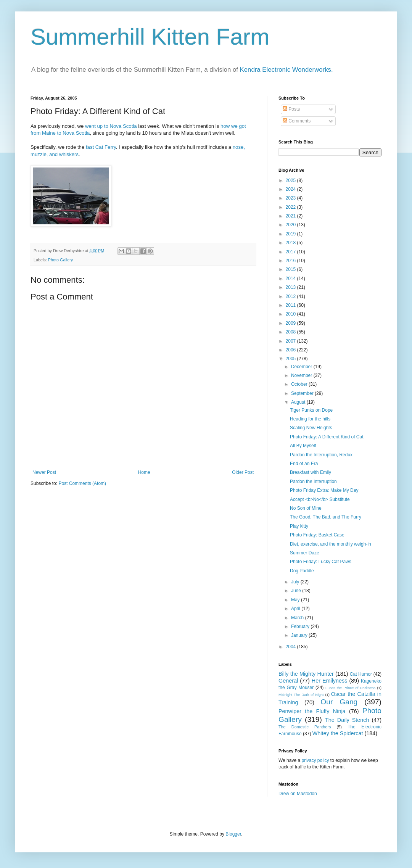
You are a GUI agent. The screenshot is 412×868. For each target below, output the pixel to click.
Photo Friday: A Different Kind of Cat (327, 437)
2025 (291, 180)
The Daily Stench (347, 720)
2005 (291, 359)
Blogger (233, 834)
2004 (291, 647)
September (303, 393)
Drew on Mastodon (298, 794)
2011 (291, 305)
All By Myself (303, 446)
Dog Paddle (302, 571)
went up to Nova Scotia (111, 126)
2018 (291, 243)
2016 (291, 261)
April (296, 609)
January (300, 635)
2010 (291, 314)
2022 (291, 207)
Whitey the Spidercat (338, 733)
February (301, 626)
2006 (291, 350)
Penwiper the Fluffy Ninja (312, 711)
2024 (291, 189)
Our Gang (339, 702)
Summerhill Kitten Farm (150, 37)
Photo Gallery (60, 260)
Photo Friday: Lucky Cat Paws (321, 562)
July (296, 582)
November (302, 375)
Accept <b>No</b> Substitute (320, 499)
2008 (291, 332)
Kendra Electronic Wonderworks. (286, 70)
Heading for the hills (310, 419)
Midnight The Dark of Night (301, 695)
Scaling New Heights (311, 428)
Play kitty (299, 526)
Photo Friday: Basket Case (317, 535)
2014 (291, 279)
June (297, 591)
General (288, 681)
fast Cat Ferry (101, 147)
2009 (291, 323)
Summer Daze (305, 553)
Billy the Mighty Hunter (306, 674)
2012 (291, 296)
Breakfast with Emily (311, 472)
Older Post (243, 472)
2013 (291, 287)
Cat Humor (361, 674)
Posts (291, 109)
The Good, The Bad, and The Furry (326, 517)
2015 (291, 269)
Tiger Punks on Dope (311, 410)
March (298, 618)
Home (144, 472)
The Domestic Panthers (305, 727)
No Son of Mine (306, 508)
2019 (291, 234)
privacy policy (315, 760)
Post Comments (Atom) (82, 483)
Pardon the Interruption (313, 482)
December (302, 367)
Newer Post (44, 472)
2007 (291, 341)
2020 (291, 225)
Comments (297, 121)
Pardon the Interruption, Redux (321, 455)
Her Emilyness (330, 681)
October (300, 384)
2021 (291, 216)
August (299, 402)
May (296, 600)
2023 (291, 198)
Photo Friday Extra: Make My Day (324, 490)
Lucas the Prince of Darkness (350, 688)
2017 (291, 252)
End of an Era (304, 464)
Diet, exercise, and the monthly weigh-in (331, 544)
